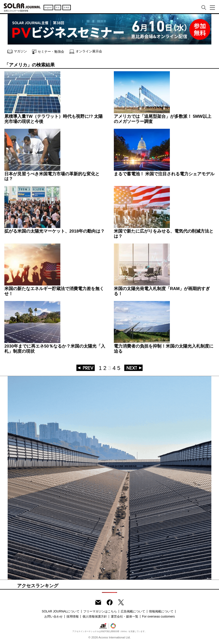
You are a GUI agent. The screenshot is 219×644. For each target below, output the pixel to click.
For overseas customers (159, 617)
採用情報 (73, 617)
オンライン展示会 (86, 52)
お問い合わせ (53, 617)
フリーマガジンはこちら (100, 611)
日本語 (67, 8)
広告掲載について (133, 611)
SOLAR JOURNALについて (61, 611)
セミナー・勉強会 (48, 52)
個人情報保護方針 (95, 617)
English (48, 8)
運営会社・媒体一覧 (125, 617)
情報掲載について (161, 611)
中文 (58, 8)
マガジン (17, 52)
